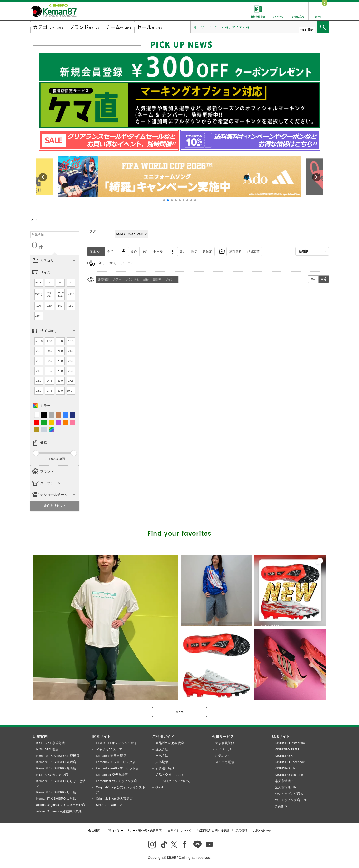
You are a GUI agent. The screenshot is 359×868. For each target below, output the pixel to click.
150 (71, 306)
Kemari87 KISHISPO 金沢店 (56, 799)
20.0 (39, 351)
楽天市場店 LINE (287, 787)
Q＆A (159, 787)
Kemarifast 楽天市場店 (112, 775)
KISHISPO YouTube (289, 775)
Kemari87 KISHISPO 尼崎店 (56, 768)
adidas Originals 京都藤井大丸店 (59, 811)
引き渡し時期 (165, 768)
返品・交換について (170, 775)
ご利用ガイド (163, 736)
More (179, 712)
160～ (39, 316)
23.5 (71, 361)
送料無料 (235, 251)
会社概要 (94, 831)
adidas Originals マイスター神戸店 (61, 805)
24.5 (49, 371)
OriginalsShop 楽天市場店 (114, 799)
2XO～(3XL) (60, 294)
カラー (117, 279)
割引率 (157, 279)
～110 (71, 294)
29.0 (60, 391)
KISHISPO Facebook (290, 762)
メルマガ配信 (225, 762)
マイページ (223, 749)
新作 (134, 251)
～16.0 (39, 341)
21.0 (60, 351)
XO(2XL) (49, 294)
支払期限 (162, 762)
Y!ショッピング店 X (289, 794)
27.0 (60, 381)
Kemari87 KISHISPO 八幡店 (56, 762)
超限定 (207, 251)
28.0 (39, 391)
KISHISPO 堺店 (47, 749)
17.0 (49, 341)
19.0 (71, 341)
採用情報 (241, 831)
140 (60, 306)
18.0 (60, 341)
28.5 (49, 391)
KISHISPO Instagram (290, 743)
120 (39, 306)
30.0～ (71, 391)
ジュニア (127, 263)
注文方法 (162, 749)
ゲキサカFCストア (109, 749)
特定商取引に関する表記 (213, 831)
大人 (113, 263)
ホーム (34, 219)
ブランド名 (132, 279)
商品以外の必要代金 (170, 743)
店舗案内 (40, 736)
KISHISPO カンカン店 (52, 775)
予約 (145, 251)
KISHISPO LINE (286, 768)
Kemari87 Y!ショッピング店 (116, 762)
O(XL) (39, 294)
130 (49, 306)
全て (110, 251)
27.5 (71, 381)
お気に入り (223, 756)
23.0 (60, 361)
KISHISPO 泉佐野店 (51, 743)
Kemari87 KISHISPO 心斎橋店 (58, 756)
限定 (194, 251)
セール (158, 251)
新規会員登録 (225, 743)
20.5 (49, 351)
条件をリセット (55, 506)
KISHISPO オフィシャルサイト (118, 743)
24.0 (39, 371)
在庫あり (96, 251)
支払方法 (162, 756)
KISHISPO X (284, 756)
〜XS (39, 283)
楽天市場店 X (284, 781)
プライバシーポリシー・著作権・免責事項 (134, 831)
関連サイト (102, 736)
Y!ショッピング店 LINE (291, 800)
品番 (146, 279)
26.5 (49, 381)
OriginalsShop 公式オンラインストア (120, 790)
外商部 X (281, 806)
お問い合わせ (262, 831)
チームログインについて (173, 781)
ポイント (171, 279)
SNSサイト (281, 736)
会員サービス (223, 736)
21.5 (71, 351)
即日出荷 (253, 251)
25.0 (60, 371)
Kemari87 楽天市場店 (111, 756)
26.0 (39, 381)
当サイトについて (179, 831)
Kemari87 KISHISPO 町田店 (56, 792)
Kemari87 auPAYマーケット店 (117, 768)
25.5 (71, 371)
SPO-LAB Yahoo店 (109, 805)
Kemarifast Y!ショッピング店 (116, 781)
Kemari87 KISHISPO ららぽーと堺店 (61, 783)
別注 (183, 251)
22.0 (39, 361)
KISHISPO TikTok (287, 749)
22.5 (49, 361)
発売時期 (103, 279)
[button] (164, 200)
